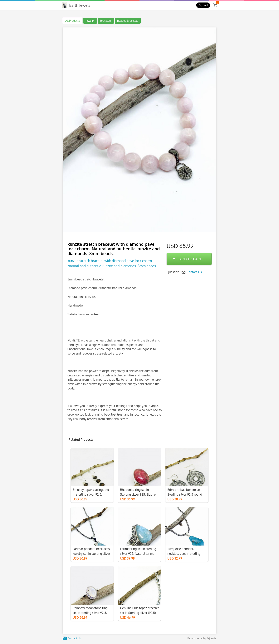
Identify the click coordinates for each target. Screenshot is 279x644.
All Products (73, 21)
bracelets (106, 21)
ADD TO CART (187, 259)
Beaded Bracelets (128, 21)
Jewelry (90, 21)
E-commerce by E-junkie (202, 638)
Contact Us (194, 272)
